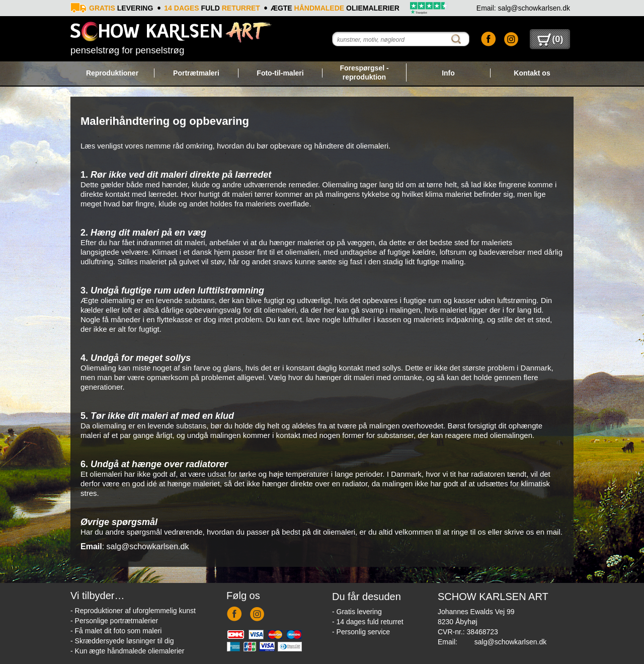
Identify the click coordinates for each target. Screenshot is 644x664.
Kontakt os (532, 73)
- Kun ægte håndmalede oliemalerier (127, 651)
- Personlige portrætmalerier (114, 621)
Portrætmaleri (196, 73)
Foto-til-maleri (280, 73)
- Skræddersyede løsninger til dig (122, 641)
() (550, 39)
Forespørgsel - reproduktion (364, 72)
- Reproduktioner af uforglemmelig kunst (133, 611)
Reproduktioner (112, 73)
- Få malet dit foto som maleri (116, 631)
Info (448, 73)
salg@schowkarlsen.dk (510, 642)
